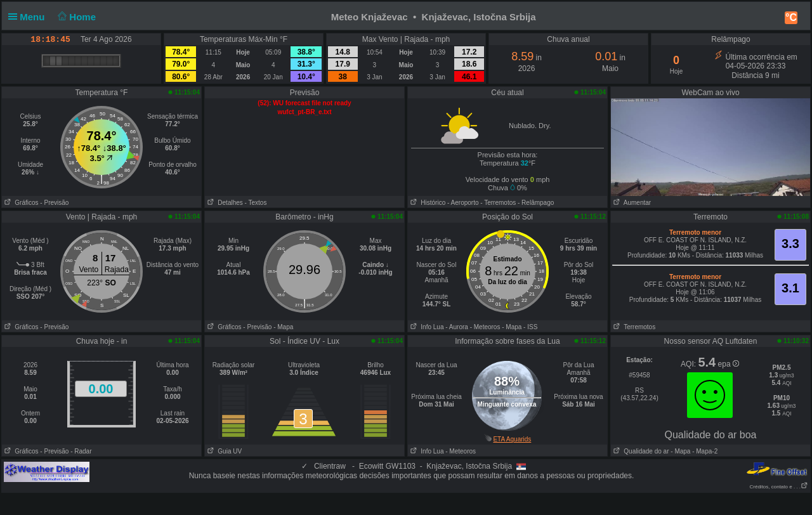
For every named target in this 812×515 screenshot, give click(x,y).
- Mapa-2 (704, 451)
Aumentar (631, 203)
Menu (29, 17)
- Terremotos (498, 203)
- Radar (81, 451)
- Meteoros (485, 327)
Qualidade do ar (640, 451)
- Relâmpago (536, 203)
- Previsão (54, 203)
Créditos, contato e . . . (779, 487)
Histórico (427, 203)
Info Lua (426, 327)
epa (729, 364)
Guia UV (223, 451)
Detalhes (224, 203)
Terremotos (633, 327)
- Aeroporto (463, 203)
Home (76, 17)
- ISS (530, 327)
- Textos (256, 203)
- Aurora (457, 327)
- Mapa (283, 327)
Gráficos (20, 203)
